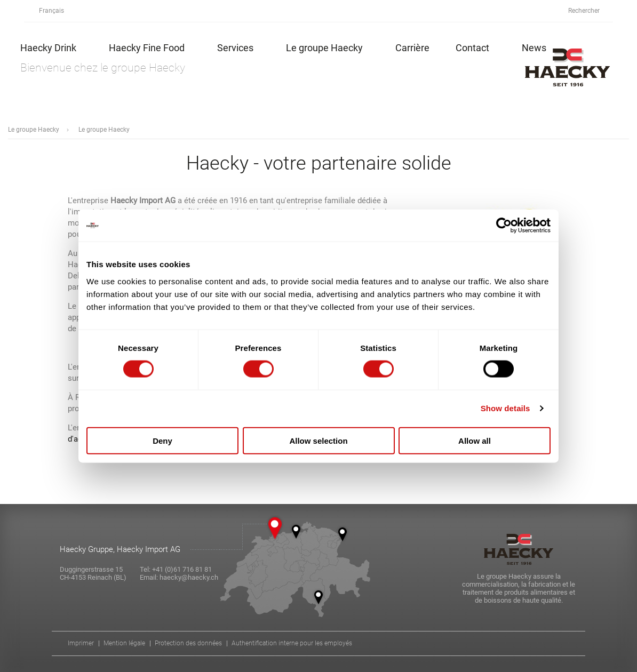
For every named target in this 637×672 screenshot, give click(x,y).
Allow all (475, 440)
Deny (162, 440)
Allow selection (318, 440)
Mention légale (124, 643)
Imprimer (81, 643)
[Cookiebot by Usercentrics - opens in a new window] (504, 226)
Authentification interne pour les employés (292, 643)
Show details (505, 408)
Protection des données (188, 643)
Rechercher (590, 11)
